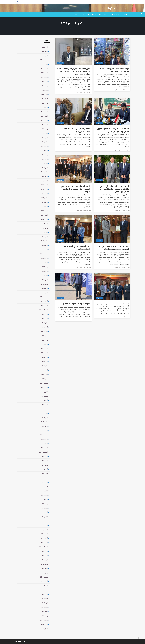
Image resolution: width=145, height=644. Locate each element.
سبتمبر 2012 (44, 543)
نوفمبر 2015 (44, 387)
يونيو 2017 (45, 319)
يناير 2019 (45, 250)
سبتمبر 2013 (44, 495)
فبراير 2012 (45, 568)
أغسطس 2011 (44, 586)
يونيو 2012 (45, 555)
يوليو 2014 (45, 456)
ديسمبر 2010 (44, 620)
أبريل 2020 (45, 194)
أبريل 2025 (45, 47)
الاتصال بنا (75, 14)
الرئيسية (70, 28)
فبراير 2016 (45, 379)
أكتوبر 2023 (44, 73)
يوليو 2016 (45, 357)
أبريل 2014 (45, 469)
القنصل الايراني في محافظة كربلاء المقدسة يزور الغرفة (76, 130)
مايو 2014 (45, 465)
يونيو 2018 (45, 271)
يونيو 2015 (45, 409)
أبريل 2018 (45, 280)
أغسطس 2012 (44, 547)
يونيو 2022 (45, 129)
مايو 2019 (45, 232)
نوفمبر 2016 (44, 349)
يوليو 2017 (45, 314)
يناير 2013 (45, 525)
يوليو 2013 (45, 504)
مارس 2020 (44, 198)
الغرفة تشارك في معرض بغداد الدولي (75, 304)
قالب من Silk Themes (20, 642)
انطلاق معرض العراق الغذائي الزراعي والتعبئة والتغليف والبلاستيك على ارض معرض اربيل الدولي (114, 189)
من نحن (94, 14)
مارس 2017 (44, 331)
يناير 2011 (45, 616)
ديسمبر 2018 (44, 254)
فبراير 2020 (45, 202)
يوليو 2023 (45, 82)
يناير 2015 (45, 431)
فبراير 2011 (45, 611)
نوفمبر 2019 (44, 211)
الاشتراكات (125, 14)
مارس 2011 (44, 607)
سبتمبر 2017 (44, 306)
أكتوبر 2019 (44, 215)
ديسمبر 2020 (44, 181)
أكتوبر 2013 (44, 491)
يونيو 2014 (45, 461)
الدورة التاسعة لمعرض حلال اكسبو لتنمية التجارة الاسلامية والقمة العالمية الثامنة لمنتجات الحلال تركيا (74, 71)
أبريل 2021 (45, 168)
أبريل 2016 (45, 370)
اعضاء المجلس (85, 14)
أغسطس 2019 (44, 224)
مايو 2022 (45, 133)
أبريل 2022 (45, 138)
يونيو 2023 (45, 86)
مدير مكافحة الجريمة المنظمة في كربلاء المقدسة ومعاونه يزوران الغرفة (113, 248)
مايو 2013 (45, 508)
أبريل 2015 (45, 418)
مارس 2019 (44, 241)
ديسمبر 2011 (44, 577)
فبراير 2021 (45, 176)
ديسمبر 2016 (44, 344)
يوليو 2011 (45, 590)
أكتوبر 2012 (44, 538)
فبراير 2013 (45, 521)
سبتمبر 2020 (44, 189)
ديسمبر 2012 (44, 530)
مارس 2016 (44, 374)
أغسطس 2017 (44, 310)
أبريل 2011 (45, 603)
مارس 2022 (44, 142)
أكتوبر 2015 (44, 392)
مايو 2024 (45, 64)
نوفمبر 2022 (44, 112)
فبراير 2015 (45, 426)
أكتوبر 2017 (44, 301)
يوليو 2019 (45, 228)
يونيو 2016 (45, 362)
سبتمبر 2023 (44, 77)
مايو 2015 (45, 413)
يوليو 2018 (45, 267)
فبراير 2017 (45, 336)
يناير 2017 (45, 340)
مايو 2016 (45, 366)
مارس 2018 (44, 284)
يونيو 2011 (45, 594)
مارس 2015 (44, 422)
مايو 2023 (45, 90)
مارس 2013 (44, 517)
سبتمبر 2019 (44, 219)
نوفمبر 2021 (44, 146)
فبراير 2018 (45, 288)
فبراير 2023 (45, 99)
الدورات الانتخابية (103, 14)
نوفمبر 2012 (44, 534)
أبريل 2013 (45, 512)
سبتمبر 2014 (44, 448)
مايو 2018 (45, 275)
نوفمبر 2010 (44, 624)
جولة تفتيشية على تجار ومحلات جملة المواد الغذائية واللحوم (115, 70)
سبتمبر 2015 (44, 396)
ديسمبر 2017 (44, 297)
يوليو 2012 (45, 551)
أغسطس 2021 (44, 150)
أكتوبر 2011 (44, 581)
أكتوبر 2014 (44, 443)
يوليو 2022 (45, 125)
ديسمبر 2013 (44, 487)
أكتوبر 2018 (44, 262)
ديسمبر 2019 (44, 206)
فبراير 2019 (45, 245)
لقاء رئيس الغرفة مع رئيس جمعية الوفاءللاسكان (77, 248)
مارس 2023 (44, 94)
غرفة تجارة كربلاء (117, 8)
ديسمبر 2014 (44, 435)
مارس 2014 (44, 474)
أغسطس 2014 (44, 452)
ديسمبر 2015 (44, 383)
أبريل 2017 (45, 327)
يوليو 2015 (45, 405)
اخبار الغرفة (100, 63)
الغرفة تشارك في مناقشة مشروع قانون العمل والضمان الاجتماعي (113, 130)
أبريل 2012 (45, 560)
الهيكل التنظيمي (115, 14)
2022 (75, 28)
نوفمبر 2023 (44, 69)
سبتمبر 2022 (44, 120)
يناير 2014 (45, 482)
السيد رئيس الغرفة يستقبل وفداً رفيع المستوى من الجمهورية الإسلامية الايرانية (75, 189)
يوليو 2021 (45, 155)
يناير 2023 (45, 103)
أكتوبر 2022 (44, 116)
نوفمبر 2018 (44, 258)
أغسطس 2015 (44, 400)
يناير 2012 (45, 573)
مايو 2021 (45, 163)
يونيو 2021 (45, 159)
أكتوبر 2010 (44, 629)
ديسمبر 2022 (44, 107)
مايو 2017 (45, 323)
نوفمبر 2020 (44, 185)
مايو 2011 (45, 599)
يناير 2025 (45, 56)
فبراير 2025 (45, 51)
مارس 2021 (44, 172)
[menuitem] (126, 14)
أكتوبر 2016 (44, 353)
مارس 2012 (44, 564)
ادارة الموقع (118, 90)
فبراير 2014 (45, 478)
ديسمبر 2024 (44, 60)
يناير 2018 (45, 293)
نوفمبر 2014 (44, 439)
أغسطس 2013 (44, 499)
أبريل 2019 (45, 237)
